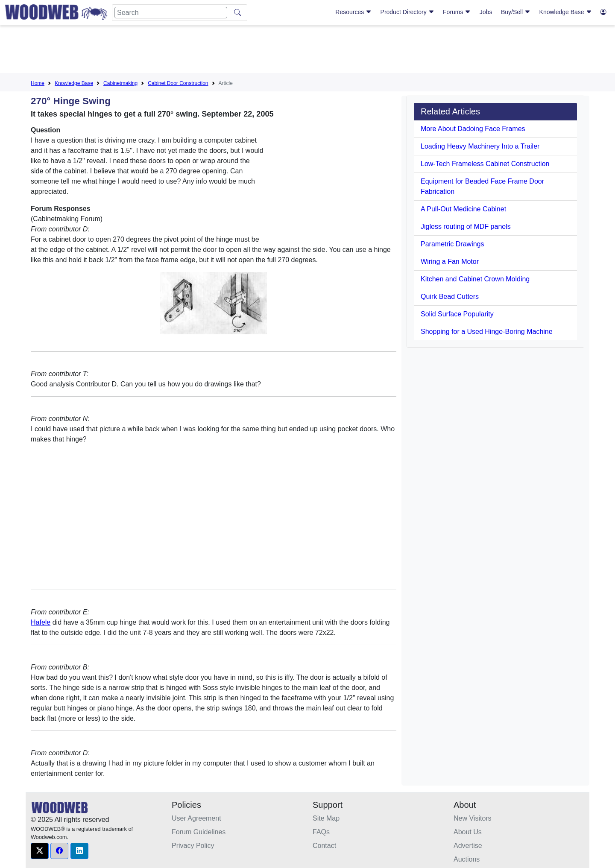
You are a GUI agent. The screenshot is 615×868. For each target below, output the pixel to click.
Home (38, 83)
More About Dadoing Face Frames (473, 129)
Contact (324, 846)
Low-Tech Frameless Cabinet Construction (485, 164)
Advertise (468, 846)
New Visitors (473, 818)
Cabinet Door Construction (178, 83)
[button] (40, 851)
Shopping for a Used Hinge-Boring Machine (487, 332)
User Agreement (196, 818)
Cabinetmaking (120, 83)
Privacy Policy (193, 846)
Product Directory (407, 12)
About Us (468, 832)
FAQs (321, 832)
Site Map (326, 818)
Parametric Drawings (452, 244)
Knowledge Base (566, 12)
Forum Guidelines (199, 832)
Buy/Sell (516, 12)
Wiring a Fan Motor (450, 262)
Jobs (486, 12)
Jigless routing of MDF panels (466, 226)
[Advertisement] (307, 51)
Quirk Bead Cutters (450, 297)
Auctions (467, 859)
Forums (457, 12)
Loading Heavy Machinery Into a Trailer (480, 146)
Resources (353, 12)
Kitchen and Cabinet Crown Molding (475, 279)
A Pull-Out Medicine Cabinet (463, 209)
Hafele (41, 622)
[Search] (171, 13)
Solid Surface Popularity (457, 314)
